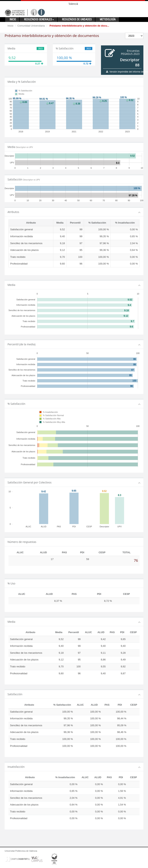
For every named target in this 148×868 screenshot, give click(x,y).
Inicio (10, 26)
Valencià (73, 4)
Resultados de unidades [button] (77, 19)
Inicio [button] (13, 19)
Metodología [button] (108, 19)
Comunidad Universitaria (31, 26)
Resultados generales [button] (39, 19)
